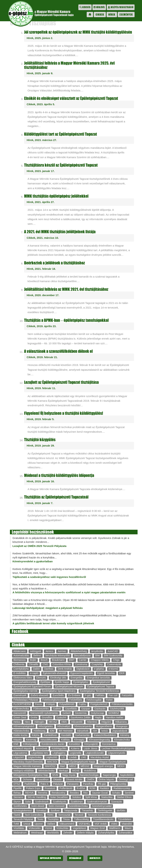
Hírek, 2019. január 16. (41, 481)
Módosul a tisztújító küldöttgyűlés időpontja (59, 475)
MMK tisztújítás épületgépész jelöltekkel (56, 196)
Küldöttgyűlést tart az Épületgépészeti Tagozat (61, 134)
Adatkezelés (95, 858)
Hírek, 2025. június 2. (40, 38)
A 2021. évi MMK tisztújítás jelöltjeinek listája (60, 232)
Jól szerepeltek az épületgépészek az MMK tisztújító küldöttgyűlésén (78, 32)
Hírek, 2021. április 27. (41, 202)
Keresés (85, 7)
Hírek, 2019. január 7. (40, 503)
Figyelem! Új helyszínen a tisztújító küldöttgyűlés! (64, 413)
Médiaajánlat (75, 858)
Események (126, 15)
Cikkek (100, 15)
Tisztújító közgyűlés (40, 440)
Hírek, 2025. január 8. (40, 73)
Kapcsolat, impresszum (50, 858)
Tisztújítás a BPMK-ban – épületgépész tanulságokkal (66, 320)
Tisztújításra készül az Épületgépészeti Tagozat (61, 165)
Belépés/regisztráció (121, 7)
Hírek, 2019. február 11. (41, 388)
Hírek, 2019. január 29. (41, 446)
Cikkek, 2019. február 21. (42, 357)
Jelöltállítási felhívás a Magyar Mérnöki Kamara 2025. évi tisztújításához (69, 65)
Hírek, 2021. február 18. (41, 269)
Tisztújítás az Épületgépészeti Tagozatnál (56, 497)
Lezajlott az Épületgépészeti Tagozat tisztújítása (61, 382)
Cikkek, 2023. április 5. (41, 104)
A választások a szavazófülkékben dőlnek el (58, 351)
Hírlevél (99, 7)
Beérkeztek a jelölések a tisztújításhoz (55, 263)
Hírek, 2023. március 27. (42, 140)
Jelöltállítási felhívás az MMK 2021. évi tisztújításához (66, 289)
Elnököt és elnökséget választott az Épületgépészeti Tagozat (71, 98)
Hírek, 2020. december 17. (43, 295)
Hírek (112, 15)
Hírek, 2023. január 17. (41, 171)
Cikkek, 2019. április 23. (42, 326)
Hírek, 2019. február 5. (41, 419)
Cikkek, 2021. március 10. (43, 238)
